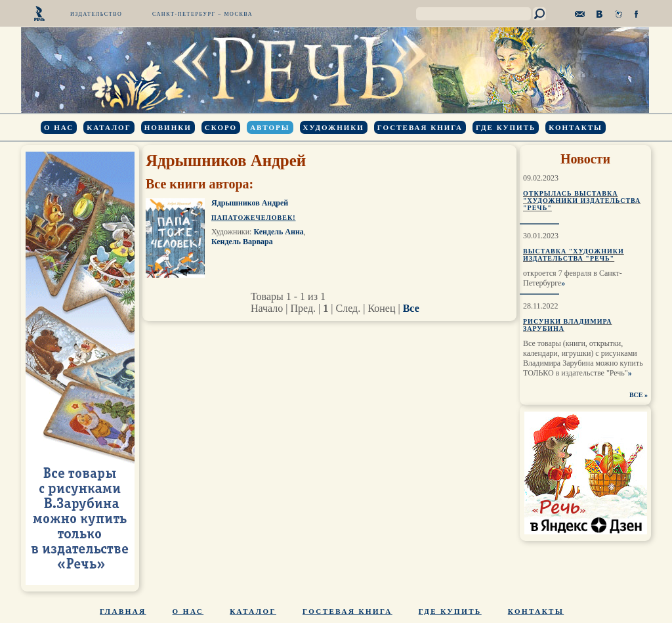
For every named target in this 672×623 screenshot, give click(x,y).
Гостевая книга (420, 127)
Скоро (221, 127)
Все (411, 308)
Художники (334, 127)
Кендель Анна (278, 232)
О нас (59, 127)
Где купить (506, 127)
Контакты (576, 127)
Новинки (168, 127)
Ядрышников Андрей (250, 203)
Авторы (270, 127)
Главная (123, 611)
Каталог (109, 127)
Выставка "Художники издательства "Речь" (574, 255)
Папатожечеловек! (254, 218)
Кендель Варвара (242, 242)
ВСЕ (636, 395)
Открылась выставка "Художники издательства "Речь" (582, 201)
